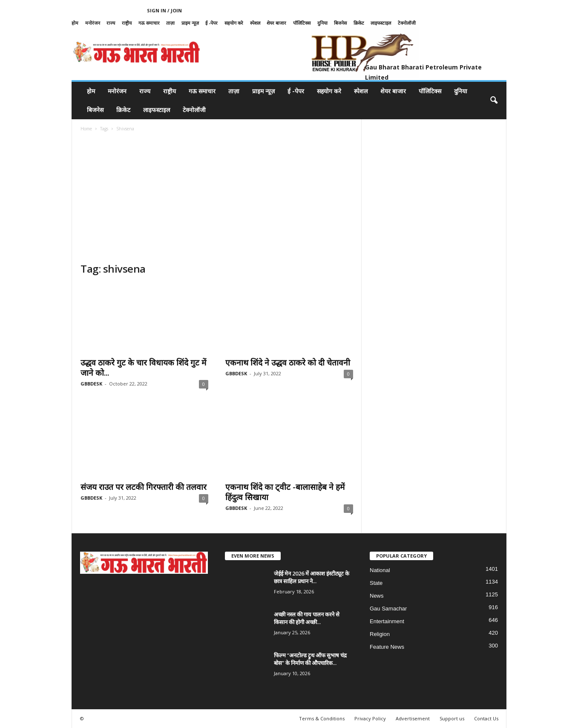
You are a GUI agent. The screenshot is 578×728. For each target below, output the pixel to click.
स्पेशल (255, 23)
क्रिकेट (359, 23)
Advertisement (413, 718)
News (377, 596)
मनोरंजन (93, 23)
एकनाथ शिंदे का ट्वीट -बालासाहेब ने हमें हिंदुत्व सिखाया (285, 492)
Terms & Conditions (322, 718)
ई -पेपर (211, 23)
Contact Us (486, 718)
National (380, 570)
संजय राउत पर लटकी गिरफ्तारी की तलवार (144, 487)
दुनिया (322, 23)
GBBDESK (91, 384)
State (376, 583)
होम (75, 23)
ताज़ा (170, 23)
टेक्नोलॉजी (407, 23)
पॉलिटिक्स (302, 23)
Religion (380, 634)
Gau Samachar (388, 609)
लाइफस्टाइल (381, 23)
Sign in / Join (164, 10)
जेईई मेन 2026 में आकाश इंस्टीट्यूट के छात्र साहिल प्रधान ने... (312, 577)
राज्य (111, 23)
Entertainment (387, 621)
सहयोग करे (234, 23)
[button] (494, 101)
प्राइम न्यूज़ (190, 23)
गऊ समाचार (149, 23)
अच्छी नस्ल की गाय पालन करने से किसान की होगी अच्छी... (307, 618)
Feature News (387, 647)
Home (86, 129)
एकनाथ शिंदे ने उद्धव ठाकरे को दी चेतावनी (288, 363)
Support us (452, 718)
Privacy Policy (370, 718)
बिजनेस (340, 23)
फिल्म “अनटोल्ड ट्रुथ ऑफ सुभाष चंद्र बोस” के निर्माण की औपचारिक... (310, 659)
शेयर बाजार (276, 23)
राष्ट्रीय (127, 23)
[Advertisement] (217, 198)
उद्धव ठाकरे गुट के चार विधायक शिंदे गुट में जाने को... (143, 368)
